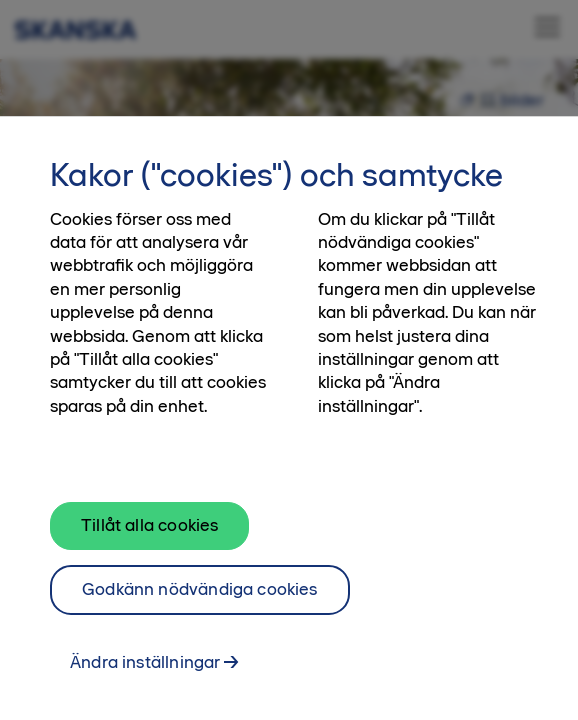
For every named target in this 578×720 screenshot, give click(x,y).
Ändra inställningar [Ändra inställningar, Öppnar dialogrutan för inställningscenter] (145, 673)
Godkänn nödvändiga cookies (200, 601)
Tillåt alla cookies (149, 537)
